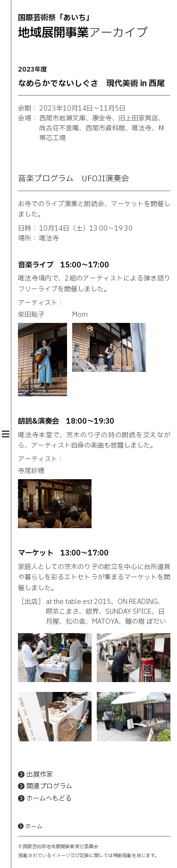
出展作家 (40, 775)
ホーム (34, 827)
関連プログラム (49, 786)
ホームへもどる (49, 799)
